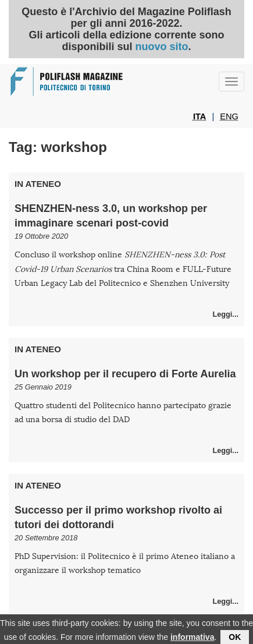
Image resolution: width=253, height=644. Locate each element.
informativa (192, 638)
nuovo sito (161, 47)
